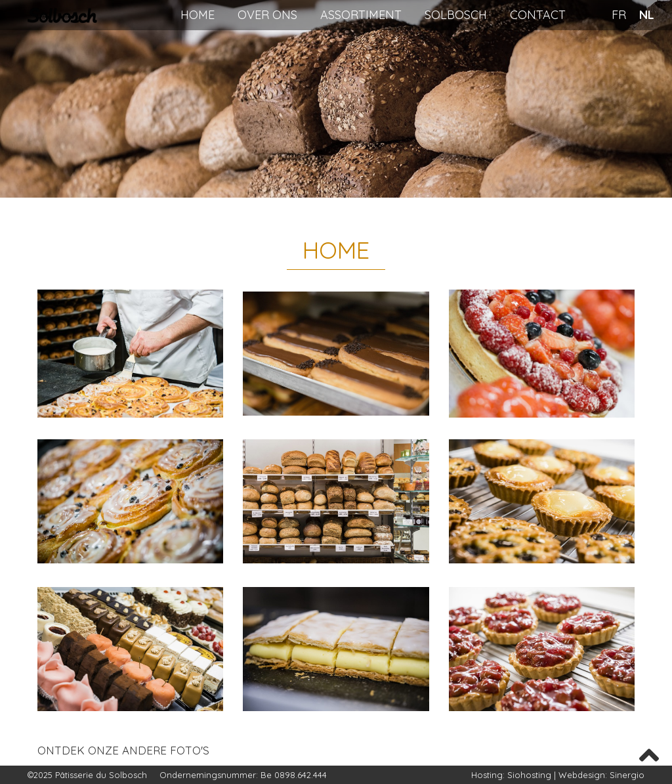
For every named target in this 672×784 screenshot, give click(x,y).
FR (619, 15)
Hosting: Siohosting (513, 775)
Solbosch (456, 15)
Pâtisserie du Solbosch (102, 775)
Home (198, 15)
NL (647, 15)
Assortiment (361, 15)
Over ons (267, 15)
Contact (538, 15)
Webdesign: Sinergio (601, 775)
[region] (336, 99)
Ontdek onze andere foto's (123, 750)
